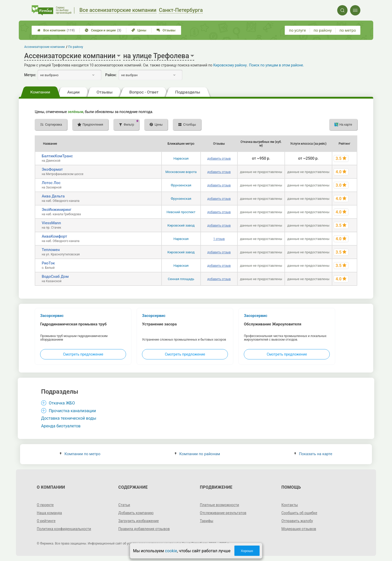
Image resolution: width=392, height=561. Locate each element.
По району (76, 47)
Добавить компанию (136, 513)
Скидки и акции (103, 30)
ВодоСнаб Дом (55, 277)
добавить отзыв (219, 159)
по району (323, 30)
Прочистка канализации (72, 411)
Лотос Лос (51, 183)
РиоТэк (48, 263)
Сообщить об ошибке (299, 513)
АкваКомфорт (54, 236)
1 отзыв (219, 239)
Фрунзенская (181, 185)
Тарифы (207, 521)
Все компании (56, 30)
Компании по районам (197, 454)
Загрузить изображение (139, 521)
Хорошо (247, 551)
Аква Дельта (53, 196)
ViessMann (51, 223)
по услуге (298, 30)
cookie (171, 551)
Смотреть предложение (83, 354)
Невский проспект (181, 212)
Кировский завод (181, 225)
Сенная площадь (181, 279)
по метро (348, 30)
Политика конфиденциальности (64, 529)
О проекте (45, 505)
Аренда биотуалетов (61, 426)
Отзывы (166, 30)
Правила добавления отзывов (144, 529)
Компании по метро (80, 454)
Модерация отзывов (299, 529)
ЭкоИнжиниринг (56, 210)
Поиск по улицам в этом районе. (277, 65)
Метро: (30, 75)
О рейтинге (46, 521)
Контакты (290, 505)
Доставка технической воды (69, 418)
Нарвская (181, 158)
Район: (111, 75)
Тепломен (51, 250)
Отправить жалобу (297, 521)
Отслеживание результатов (223, 513)
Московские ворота (181, 172)
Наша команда (49, 513)
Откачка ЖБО (62, 403)
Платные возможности (219, 505)
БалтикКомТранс (57, 156)
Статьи (124, 505)
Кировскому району (230, 65)
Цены (139, 30)
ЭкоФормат (52, 169)
